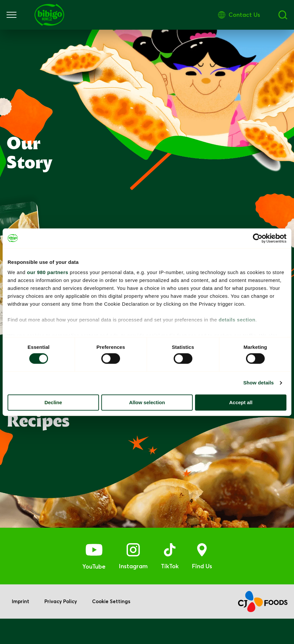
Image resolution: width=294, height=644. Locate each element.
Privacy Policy (61, 627)
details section (237, 320)
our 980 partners (48, 272)
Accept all (241, 402)
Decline (53, 402)
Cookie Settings (112, 627)
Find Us (202, 591)
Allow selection (147, 402)
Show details (259, 383)
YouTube (94, 591)
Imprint (21, 627)
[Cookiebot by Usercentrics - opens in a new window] (258, 238)
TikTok (170, 591)
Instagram (133, 591)
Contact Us (272, 15)
